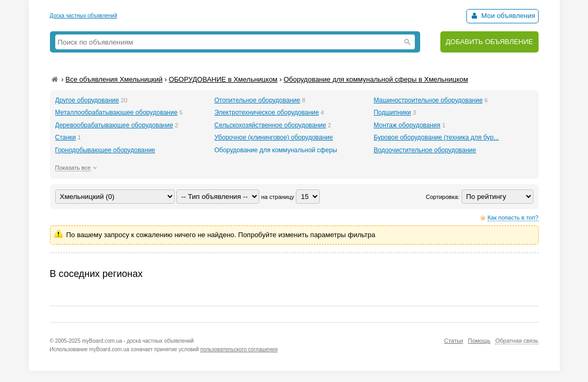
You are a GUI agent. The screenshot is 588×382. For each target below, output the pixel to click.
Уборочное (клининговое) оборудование (273, 137)
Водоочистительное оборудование (425, 150)
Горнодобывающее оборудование (105, 150)
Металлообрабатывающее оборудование (117, 112)
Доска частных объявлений (84, 16)
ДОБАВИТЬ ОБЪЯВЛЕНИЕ (489, 42)
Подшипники (392, 112)
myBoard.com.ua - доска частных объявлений (138, 341)
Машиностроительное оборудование (428, 100)
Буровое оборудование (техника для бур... (436, 137)
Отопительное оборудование (257, 100)
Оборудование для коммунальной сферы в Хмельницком (376, 79)
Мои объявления (502, 16)
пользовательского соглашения (239, 349)
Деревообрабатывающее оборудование (114, 125)
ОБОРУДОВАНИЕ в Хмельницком (223, 79)
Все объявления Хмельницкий (114, 79)
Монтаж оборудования (407, 125)
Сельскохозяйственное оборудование (270, 125)
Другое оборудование (87, 100)
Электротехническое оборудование (266, 112)
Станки (66, 137)
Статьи (454, 341)
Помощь (479, 341)
